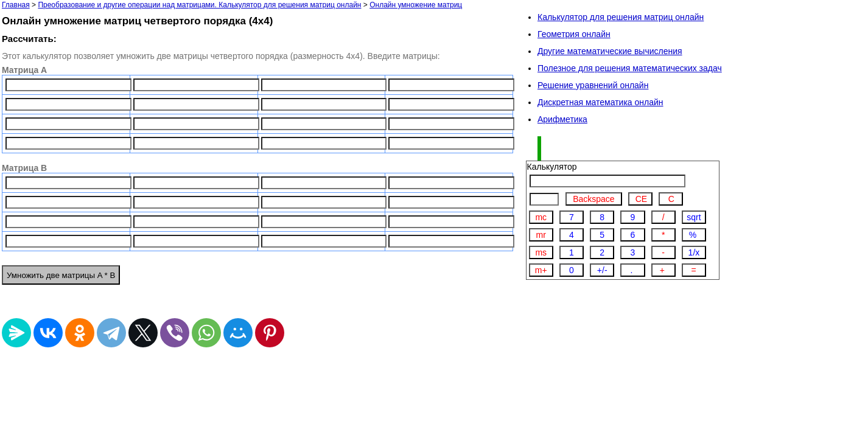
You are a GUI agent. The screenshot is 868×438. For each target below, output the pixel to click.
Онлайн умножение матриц (416, 5)
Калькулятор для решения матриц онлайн (621, 17)
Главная (16, 5)
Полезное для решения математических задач (630, 68)
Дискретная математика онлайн (600, 102)
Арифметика (562, 119)
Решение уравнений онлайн (593, 85)
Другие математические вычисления (610, 51)
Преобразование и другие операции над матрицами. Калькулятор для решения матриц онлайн (199, 5)
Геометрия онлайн (574, 34)
